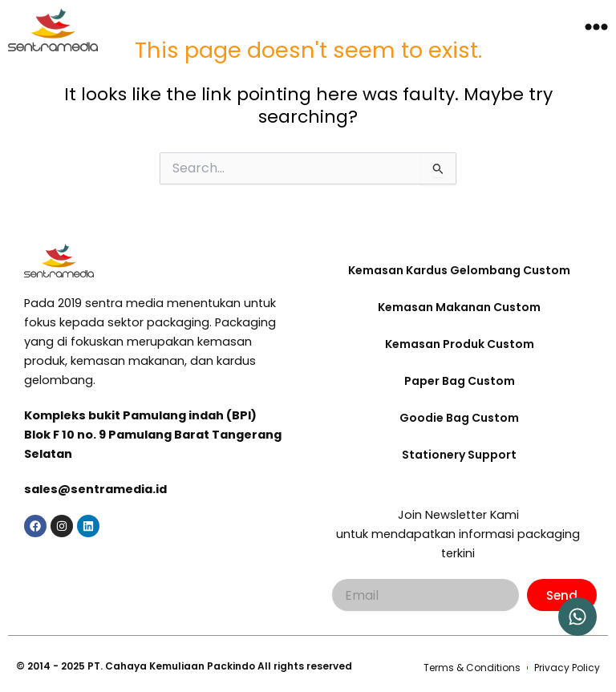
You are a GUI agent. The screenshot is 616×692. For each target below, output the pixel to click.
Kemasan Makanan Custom (459, 307)
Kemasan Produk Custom (460, 344)
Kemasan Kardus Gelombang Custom (459, 270)
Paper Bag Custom (460, 381)
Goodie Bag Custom (459, 418)
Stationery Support (459, 455)
